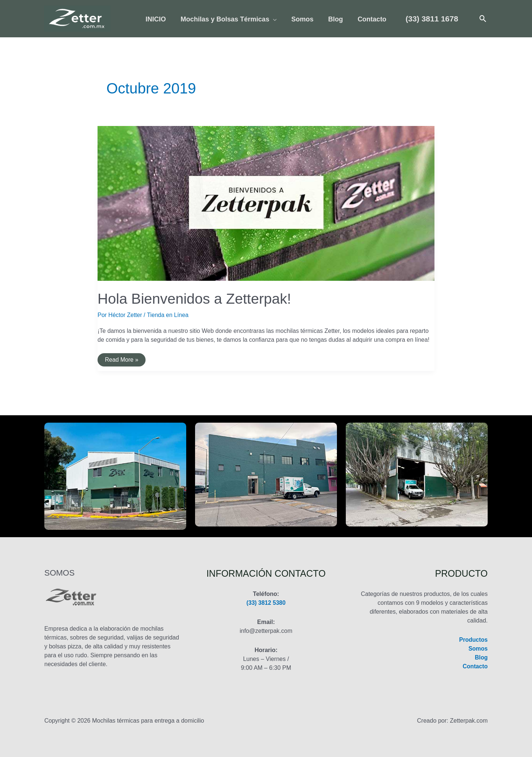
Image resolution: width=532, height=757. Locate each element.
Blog (481, 657)
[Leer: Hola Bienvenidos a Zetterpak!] (266, 203)
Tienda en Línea (169, 315)
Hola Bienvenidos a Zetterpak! (197, 299)
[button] (429, 19)
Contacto (475, 666)
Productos (473, 640)
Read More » (122, 361)
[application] (274, 20)
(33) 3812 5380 (266, 603)
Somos (478, 649)
